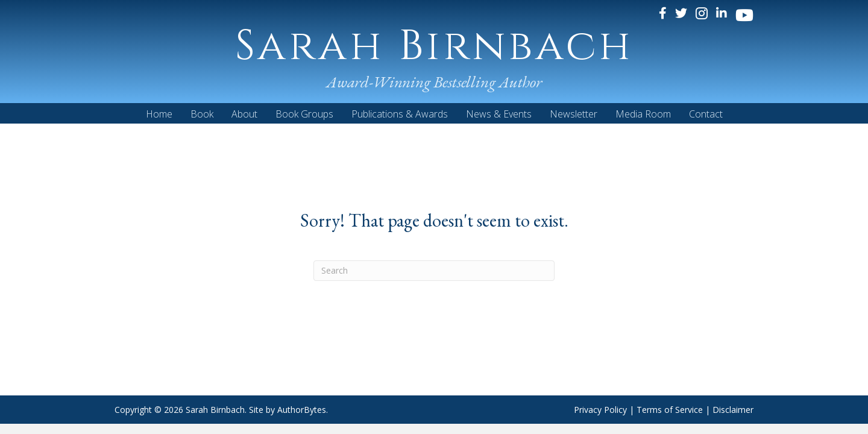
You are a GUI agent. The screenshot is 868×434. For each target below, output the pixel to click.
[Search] (434, 271)
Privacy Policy (600, 410)
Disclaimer (733, 410)
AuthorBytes (302, 410)
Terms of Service (670, 410)
